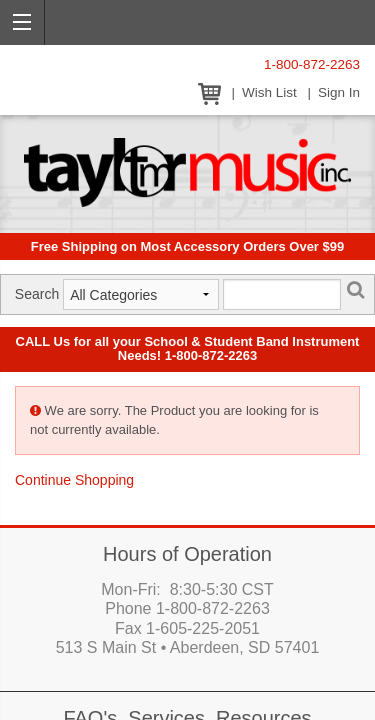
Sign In (339, 92)
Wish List (269, 92)
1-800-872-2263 (312, 64)
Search (37, 294)
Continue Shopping (74, 480)
